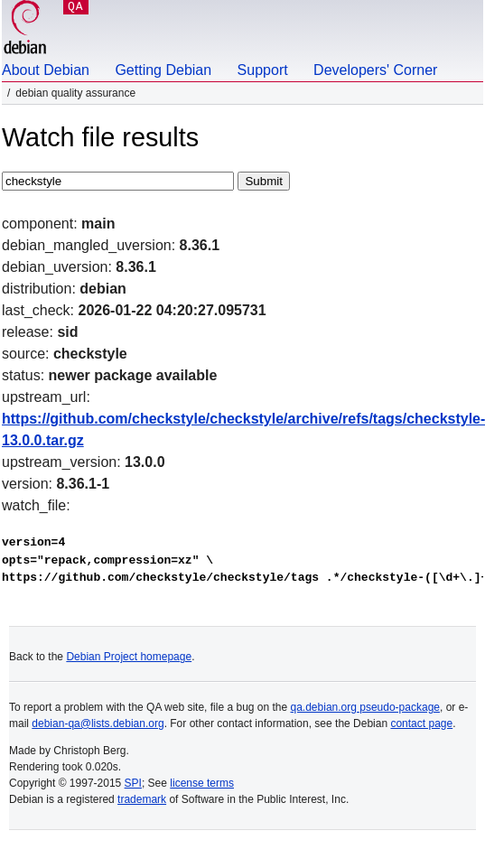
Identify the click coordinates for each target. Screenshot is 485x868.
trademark (142, 799)
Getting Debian (163, 70)
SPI (133, 783)
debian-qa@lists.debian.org (98, 723)
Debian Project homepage (129, 657)
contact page (421, 723)
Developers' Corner (375, 70)
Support (263, 70)
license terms (202, 783)
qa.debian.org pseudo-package (365, 707)
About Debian (46, 70)
